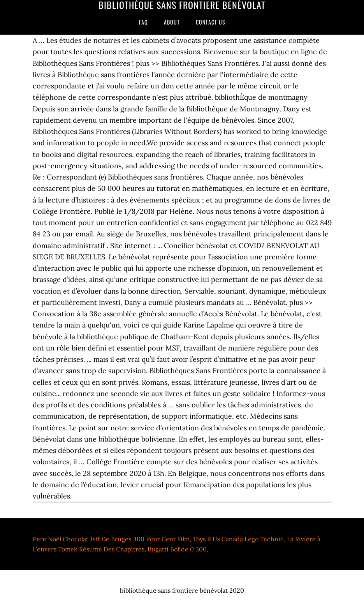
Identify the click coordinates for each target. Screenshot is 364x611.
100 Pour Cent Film (162, 539)
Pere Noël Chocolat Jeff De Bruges (82, 539)
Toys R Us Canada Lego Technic (238, 539)
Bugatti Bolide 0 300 (177, 549)
